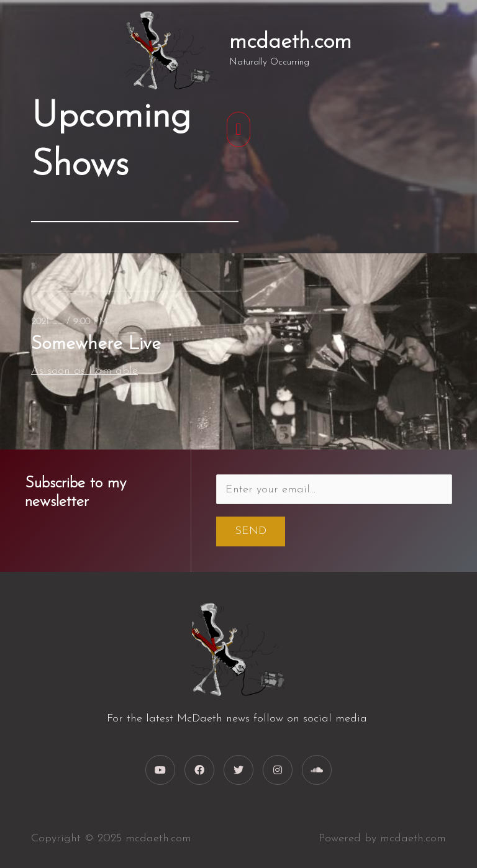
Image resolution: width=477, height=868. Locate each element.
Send (251, 531)
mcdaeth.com (290, 43)
